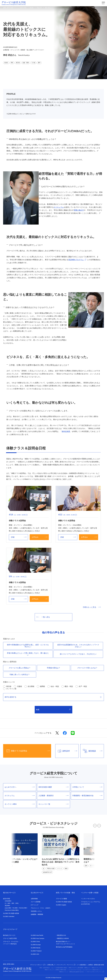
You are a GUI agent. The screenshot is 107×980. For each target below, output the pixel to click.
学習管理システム (36, 911)
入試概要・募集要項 (53, 796)
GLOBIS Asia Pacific (37, 935)
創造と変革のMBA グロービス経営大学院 (15, 8)
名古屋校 (31, 686)
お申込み (40, 537)
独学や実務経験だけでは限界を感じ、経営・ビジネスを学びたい (28, 646)
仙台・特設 (55, 686)
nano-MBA (8, 908)
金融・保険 (26, 63)
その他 (33, 63)
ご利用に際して (51, 965)
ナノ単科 (8, 903)
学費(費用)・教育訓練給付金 (87, 796)
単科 (13, 903)
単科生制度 (66, 431)
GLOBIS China (35, 942)
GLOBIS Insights (61, 905)
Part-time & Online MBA (11, 910)
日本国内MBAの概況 (61, 968)
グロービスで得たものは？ (87, 668)
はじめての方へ (20, 787)
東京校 (32, 8)
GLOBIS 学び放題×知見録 (11, 913)
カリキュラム (59, 207)
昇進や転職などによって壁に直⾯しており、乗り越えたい (28, 654)
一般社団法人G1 (61, 935)
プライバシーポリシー (37, 965)
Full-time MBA (23, 908)
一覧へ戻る (43, 617)
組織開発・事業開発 (37, 914)
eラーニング (35, 905)
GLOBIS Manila (36, 948)
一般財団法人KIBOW (62, 938)
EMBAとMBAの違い (61, 970)
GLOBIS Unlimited (9, 916)
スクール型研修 (36, 902)
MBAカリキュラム (97, 968)
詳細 (19, 537)
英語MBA (7, 906)
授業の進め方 (79, 210)
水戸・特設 (83, 686)
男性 (12, 63)
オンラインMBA (20, 804)
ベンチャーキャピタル (88, 899)
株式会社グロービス (9, 935)
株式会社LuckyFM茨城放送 (64, 947)
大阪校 (19, 686)
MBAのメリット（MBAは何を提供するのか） (72, 972)
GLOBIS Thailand (36, 951)
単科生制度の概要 (53, 787)
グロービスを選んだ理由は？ (20, 668)
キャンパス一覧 (53, 804)
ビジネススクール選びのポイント (93, 970)
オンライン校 (11, 689)
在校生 (6, 63)
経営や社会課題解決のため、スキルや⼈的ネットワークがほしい (78, 646)
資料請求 (66, 751)
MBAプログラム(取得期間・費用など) (79, 968)
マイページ (71, 965)
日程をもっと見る (92, 607)
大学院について (87, 787)
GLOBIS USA (35, 954)
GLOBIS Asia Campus (38, 938)
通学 (39, 63)
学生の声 (39, 8)
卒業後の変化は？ (53, 668)
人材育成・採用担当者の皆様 (96, 965)
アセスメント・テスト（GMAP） (41, 908)
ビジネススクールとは (75, 970)
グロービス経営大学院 (10, 938)
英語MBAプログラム (76, 260)
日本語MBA (8, 901)
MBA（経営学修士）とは (46, 968)
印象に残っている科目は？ (20, 675)
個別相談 (91, 751)
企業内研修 (34, 899)
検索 (53, 710)
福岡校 (42, 686)
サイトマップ (61, 965)
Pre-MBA (15, 908)
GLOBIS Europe (36, 945)
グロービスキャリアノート (95, 972)
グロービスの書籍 (61, 899)
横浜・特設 (69, 686)
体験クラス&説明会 (26, 751)
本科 (17, 903)
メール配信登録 (81, 965)
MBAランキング (49, 970)
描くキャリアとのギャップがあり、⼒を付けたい (78, 654)
